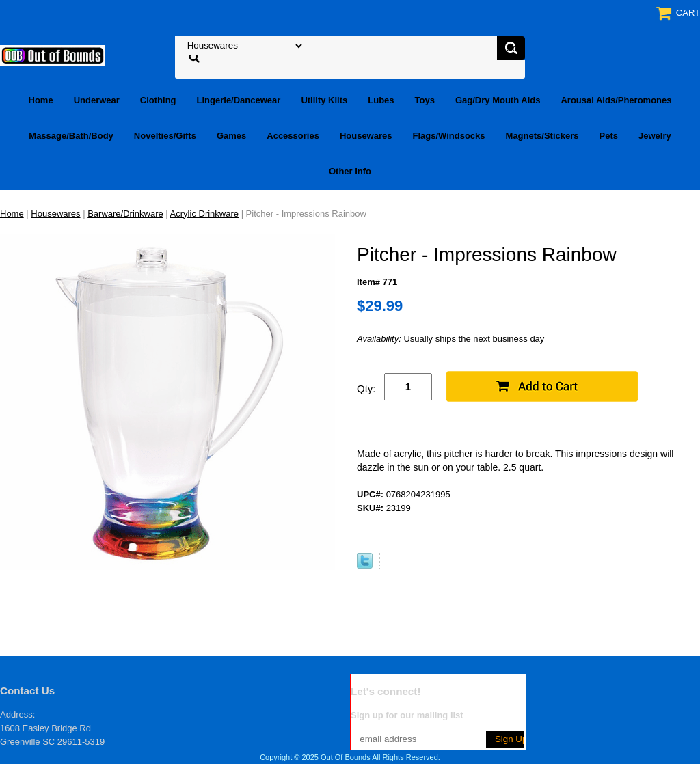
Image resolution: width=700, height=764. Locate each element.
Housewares (366, 136)
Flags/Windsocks (448, 136)
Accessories (293, 136)
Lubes (381, 100)
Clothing (158, 100)
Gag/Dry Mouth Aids (498, 100)
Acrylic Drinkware (204, 214)
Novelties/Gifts (165, 136)
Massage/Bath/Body (71, 136)
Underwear (97, 100)
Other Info (350, 171)
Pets (609, 136)
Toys (425, 100)
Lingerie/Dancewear (239, 100)
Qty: (366, 388)
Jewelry (655, 136)
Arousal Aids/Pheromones (616, 100)
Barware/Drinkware (125, 214)
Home (41, 100)
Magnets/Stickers (542, 136)
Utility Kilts (324, 100)
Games (231, 136)
